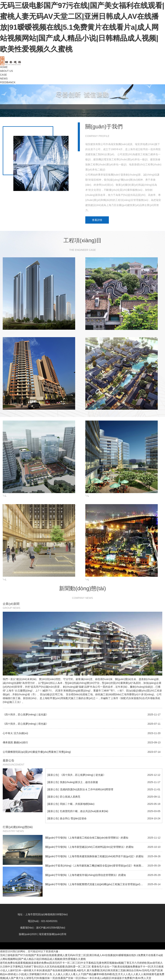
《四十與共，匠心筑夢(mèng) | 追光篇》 (26, 715)
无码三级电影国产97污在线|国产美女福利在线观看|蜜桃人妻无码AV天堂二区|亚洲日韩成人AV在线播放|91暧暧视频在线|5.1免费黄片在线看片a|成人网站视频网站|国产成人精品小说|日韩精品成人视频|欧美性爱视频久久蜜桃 (82, 27)
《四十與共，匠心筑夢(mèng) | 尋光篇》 (26, 724)
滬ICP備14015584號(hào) (51, 928)
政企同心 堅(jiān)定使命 (73, 818)
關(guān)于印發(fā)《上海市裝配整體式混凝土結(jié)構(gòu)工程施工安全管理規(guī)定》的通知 (99, 884)
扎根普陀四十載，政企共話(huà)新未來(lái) (84, 811)
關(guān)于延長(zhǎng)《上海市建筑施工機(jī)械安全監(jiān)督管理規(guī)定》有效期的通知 (97, 866)
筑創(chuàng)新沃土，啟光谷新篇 (79, 782)
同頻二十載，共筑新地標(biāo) (77, 804)
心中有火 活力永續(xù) (15, 733)
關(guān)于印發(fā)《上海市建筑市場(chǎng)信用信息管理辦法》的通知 (86, 875)
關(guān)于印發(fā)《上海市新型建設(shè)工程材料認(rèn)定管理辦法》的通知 (89, 847)
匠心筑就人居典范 (70, 797)
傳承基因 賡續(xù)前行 (15, 742)
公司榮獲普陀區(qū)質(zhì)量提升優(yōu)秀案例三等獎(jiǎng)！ (37, 752)
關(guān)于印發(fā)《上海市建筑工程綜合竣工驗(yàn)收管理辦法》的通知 (87, 838)
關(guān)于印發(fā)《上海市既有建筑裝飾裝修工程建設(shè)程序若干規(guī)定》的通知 (94, 856)
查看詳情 (97, 220)
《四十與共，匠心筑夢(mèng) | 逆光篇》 (83, 775)
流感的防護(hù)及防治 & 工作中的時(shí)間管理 (87, 789)
